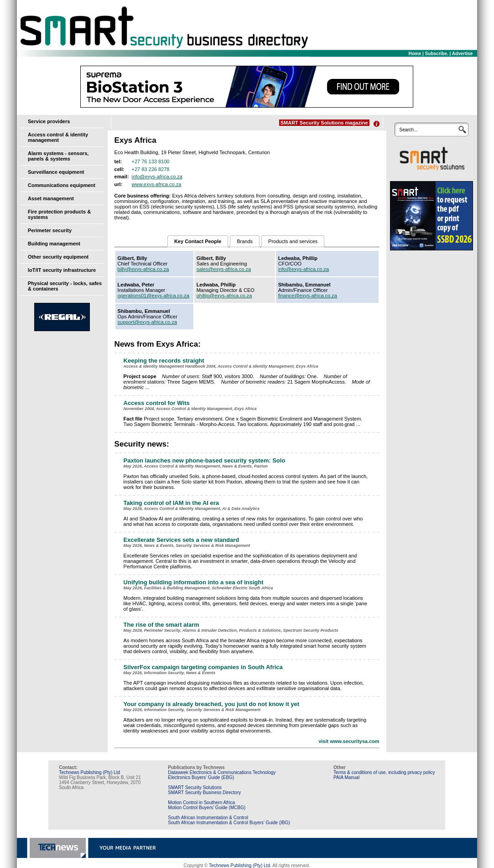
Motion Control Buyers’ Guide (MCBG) (207, 808)
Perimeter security (50, 230)
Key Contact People (198, 241)
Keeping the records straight (164, 361)
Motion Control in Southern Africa (201, 803)
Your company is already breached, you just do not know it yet (212, 704)
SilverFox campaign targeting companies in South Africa (203, 667)
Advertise (463, 54)
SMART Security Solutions (195, 787)
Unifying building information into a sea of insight (194, 582)
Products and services (293, 241)
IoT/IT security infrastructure (62, 270)
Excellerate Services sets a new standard (182, 540)
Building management (54, 244)
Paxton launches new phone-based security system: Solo (205, 460)
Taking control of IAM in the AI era (171, 503)
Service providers (49, 121)
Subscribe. (437, 54)
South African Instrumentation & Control (208, 818)
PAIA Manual (346, 777)
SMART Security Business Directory (204, 793)
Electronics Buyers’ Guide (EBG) (201, 777)
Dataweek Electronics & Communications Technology (222, 772)
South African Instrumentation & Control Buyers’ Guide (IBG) (229, 823)
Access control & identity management (58, 137)
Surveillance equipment (56, 172)
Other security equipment (58, 257)
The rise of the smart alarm (161, 625)
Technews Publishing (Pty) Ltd (89, 772)
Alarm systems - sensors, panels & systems (58, 156)
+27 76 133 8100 (151, 161)
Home (415, 54)
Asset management (51, 198)
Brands (245, 241)
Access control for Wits (157, 403)
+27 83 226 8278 (151, 169)
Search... (408, 130)
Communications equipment (62, 185)
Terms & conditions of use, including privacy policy (384, 772)
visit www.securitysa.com (349, 741)
